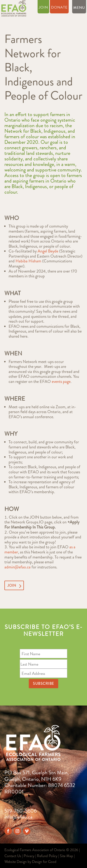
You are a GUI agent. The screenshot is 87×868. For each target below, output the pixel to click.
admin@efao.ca (18, 567)
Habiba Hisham (28, 261)
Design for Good (44, 862)
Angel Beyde (48, 251)
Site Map (66, 856)
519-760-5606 (21, 811)
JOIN (12, 585)
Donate (59, 8)
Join (43, 8)
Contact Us (13, 856)
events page (61, 381)
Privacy (29, 856)
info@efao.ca (18, 817)
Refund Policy (47, 856)
